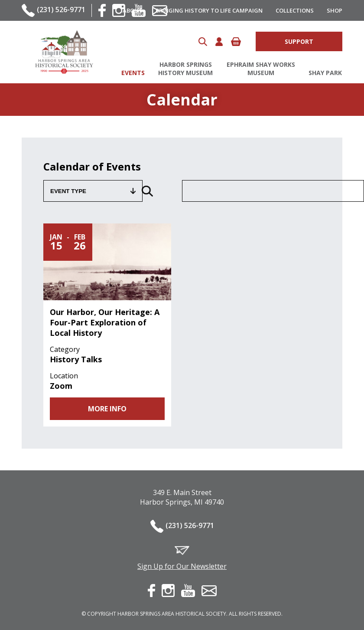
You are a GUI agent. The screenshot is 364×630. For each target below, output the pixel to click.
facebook (102, 10)
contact (209, 591)
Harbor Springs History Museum (185, 69)
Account (219, 42)
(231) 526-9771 (61, 10)
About (133, 10)
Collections (295, 10)
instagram (168, 591)
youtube (188, 591)
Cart (236, 42)
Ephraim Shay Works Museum (261, 69)
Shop (335, 10)
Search (203, 42)
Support (299, 41)
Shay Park (325, 73)
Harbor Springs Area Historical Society (64, 52)
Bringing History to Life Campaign (209, 10)
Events (133, 73)
